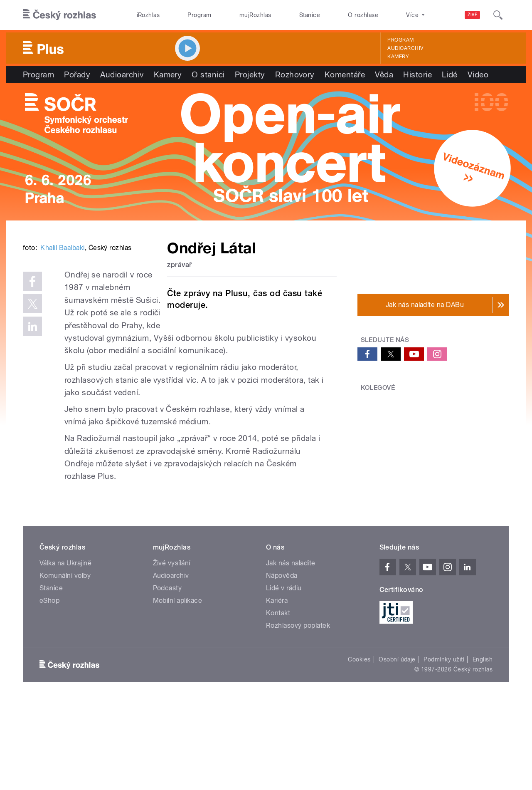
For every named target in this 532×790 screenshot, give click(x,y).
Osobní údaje (397, 747)
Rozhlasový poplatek (298, 713)
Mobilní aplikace (178, 688)
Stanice (310, 15)
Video (478, 74)
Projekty (250, 74)
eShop (49, 688)
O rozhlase (363, 15)
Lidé (450, 74)
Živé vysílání (172, 651)
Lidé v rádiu (284, 676)
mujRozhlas (255, 15)
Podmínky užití (444, 747)
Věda (384, 74)
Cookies (359, 747)
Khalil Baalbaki (62, 373)
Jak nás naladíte (291, 651)
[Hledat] (498, 15)
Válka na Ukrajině (65, 651)
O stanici (208, 74)
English (483, 747)
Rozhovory (295, 74)
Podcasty (167, 676)
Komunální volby (65, 663)
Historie (417, 74)
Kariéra (277, 688)
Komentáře (345, 74)
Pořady (77, 74)
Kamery (398, 57)
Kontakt (278, 701)
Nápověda (282, 663)
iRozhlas (148, 15)
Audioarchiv (405, 48)
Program (199, 15)
